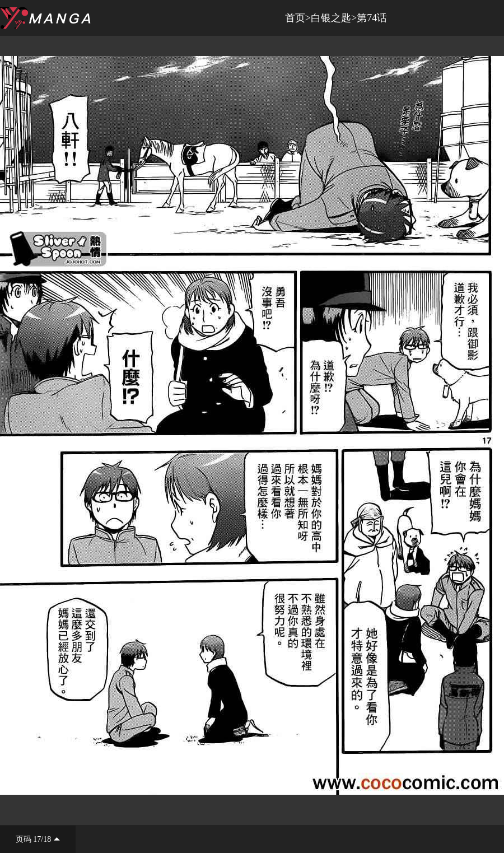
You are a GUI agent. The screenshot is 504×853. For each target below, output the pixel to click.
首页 (295, 18)
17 (37, 839)
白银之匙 (331, 18)
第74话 (372, 18)
